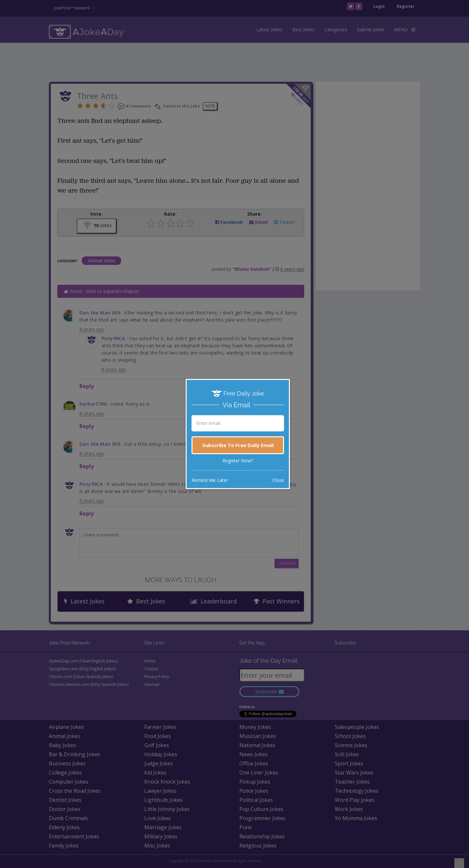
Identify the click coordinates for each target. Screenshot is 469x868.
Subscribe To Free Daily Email (238, 445)
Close (278, 480)
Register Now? (238, 461)
